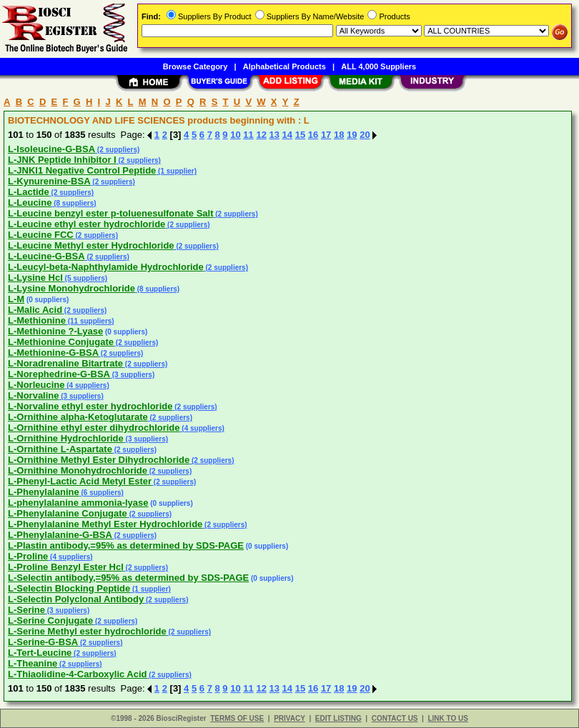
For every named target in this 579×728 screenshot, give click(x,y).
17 (326, 135)
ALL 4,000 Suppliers (378, 66)
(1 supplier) (176, 171)
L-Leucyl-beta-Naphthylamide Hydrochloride (106, 267)
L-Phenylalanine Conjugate (68, 513)
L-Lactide (29, 192)
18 (339, 135)
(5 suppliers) (85, 278)
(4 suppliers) (86, 385)
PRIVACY (289, 718)
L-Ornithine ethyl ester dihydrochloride (94, 428)
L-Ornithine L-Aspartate (60, 449)
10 (235, 135)
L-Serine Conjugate (50, 620)
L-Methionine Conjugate (61, 342)
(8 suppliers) (74, 203)
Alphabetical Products (284, 66)
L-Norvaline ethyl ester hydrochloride (90, 406)
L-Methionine (37, 320)
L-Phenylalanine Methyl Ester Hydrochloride (105, 524)
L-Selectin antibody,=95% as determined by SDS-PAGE (128, 578)
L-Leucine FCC (41, 235)
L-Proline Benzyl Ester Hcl (66, 567)
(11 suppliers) (90, 321)
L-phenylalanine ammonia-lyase (78, 503)
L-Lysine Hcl (35, 278)
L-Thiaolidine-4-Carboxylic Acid (78, 674)
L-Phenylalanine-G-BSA (60, 535)
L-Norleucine (36, 385)
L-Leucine (30, 203)
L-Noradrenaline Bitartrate (65, 363)
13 (274, 135)
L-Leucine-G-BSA (46, 256)
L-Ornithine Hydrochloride (66, 438)
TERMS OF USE (237, 718)
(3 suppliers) (132, 375)
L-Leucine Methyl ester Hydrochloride (91, 245)
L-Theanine (33, 663)
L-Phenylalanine (44, 492)
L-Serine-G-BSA (43, 642)
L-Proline (28, 556)
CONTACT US (395, 718)
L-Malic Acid (35, 310)
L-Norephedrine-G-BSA (59, 374)
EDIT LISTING (338, 718)
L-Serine (26, 610)
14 (287, 135)
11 (248, 135)
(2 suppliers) (117, 150)
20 (365, 135)
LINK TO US (447, 718)
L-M (16, 299)
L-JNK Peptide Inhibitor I (62, 160)
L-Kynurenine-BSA (49, 181)
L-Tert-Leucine (40, 653)
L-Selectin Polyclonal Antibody (76, 599)
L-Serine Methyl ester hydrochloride (87, 631)
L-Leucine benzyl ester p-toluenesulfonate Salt (111, 213)
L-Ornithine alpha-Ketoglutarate (78, 417)
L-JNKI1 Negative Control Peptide (82, 170)
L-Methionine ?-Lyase (55, 331)
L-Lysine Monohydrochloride (71, 288)
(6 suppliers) (102, 493)
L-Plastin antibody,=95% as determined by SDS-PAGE (126, 545)
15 (300, 135)
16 (313, 135)
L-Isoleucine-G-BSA (51, 149)
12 (261, 135)
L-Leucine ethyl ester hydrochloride (86, 224)
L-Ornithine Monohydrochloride (78, 470)
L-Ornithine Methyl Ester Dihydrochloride (99, 460)
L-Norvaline (34, 395)
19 (352, 135)
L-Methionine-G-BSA (53, 353)
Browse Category (195, 66)
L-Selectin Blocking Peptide (69, 588)
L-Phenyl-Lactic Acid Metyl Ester (80, 481)
